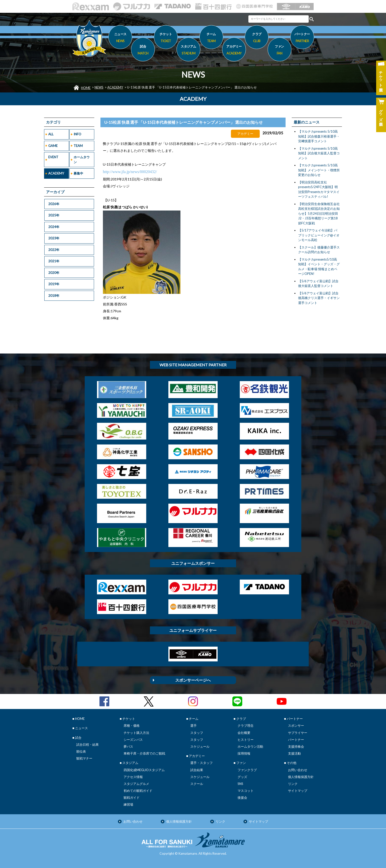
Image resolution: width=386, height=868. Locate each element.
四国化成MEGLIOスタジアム (144, 770)
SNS (240, 784)
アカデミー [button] (234, 51)
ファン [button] (280, 51)
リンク (293, 784)
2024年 (54, 227)
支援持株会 (296, 746)
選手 (193, 726)
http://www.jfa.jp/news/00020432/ (130, 172)
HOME (86, 88)
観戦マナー (84, 758)
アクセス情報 (133, 777)
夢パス (128, 746)
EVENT (53, 157)
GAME (53, 146)
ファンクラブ (247, 770)
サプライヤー (298, 733)
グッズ (242, 777)
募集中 (78, 173)
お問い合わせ (298, 770)
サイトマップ (298, 791)
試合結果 (197, 770)
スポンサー (296, 726)
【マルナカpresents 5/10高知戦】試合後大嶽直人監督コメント (319, 153)
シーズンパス (133, 740)
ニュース (120, 38)
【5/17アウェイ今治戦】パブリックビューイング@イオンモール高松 (319, 235)
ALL (51, 134)
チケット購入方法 (136, 733)
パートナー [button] (302, 38)
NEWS (99, 87)
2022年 (54, 250)
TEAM (78, 146)
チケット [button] (166, 38)
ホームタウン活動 (250, 746)
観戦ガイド (132, 797)
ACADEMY (115, 87)
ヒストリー (246, 740)
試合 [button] (143, 51)
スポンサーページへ (193, 680)
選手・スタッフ (201, 763)
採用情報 (244, 753)
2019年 (54, 284)
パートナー (296, 740)
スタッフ (197, 733)
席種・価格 (132, 726)
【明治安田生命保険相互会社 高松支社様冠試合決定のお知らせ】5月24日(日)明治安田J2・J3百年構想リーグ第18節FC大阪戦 (319, 213)
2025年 (54, 215)
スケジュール (200, 746)
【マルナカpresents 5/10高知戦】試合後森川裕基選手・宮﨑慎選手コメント (319, 136)
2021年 (54, 261)
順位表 (81, 751)
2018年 (54, 296)
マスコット (246, 791)
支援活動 (294, 753)
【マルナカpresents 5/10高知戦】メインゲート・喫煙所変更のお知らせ (319, 170)
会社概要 (244, 733)
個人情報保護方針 (301, 777)
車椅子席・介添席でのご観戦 (144, 753)
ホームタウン (82, 159)
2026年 (54, 204)
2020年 (54, 273)
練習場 (128, 804)
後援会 (242, 797)
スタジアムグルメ (136, 784)
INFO (77, 134)
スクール (197, 784)
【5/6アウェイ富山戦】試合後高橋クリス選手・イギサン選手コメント (319, 298)
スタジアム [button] (188, 51)
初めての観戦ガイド (138, 791)
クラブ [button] (257, 38)
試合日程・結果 (88, 744)
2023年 (54, 238)
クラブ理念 (246, 726)
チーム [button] (211, 38)
